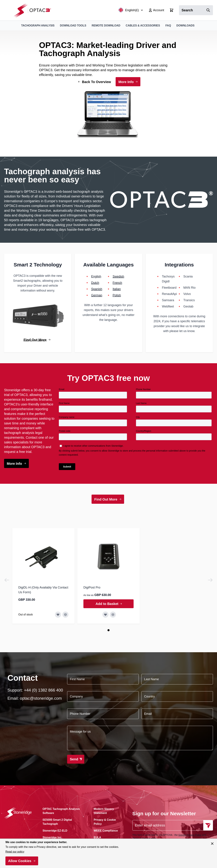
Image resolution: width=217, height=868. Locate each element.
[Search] (208, 10)
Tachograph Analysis (38, 26)
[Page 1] (108, 630)
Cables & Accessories (143, 26)
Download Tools (73, 26)
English (96, 276)
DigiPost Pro (92, 587)
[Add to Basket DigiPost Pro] (108, 604)
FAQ (168, 26)
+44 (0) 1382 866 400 (43, 690)
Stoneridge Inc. (52, 837)
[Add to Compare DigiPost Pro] (113, 615)
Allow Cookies (20, 861)
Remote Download (106, 26)
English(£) (131, 10)
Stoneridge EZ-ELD (55, 831)
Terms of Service (141, 838)
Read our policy (15, 852)
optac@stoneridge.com (41, 698)
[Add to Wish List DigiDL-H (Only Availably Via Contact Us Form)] (58, 615)
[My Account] (156, 10)
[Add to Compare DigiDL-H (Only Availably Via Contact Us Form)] (65, 615)
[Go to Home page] (34, 10)
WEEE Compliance (106, 831)
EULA (97, 837)
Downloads (186, 26)
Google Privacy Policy (190, 835)
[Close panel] (212, 844)
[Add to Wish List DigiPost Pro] (105, 615)
